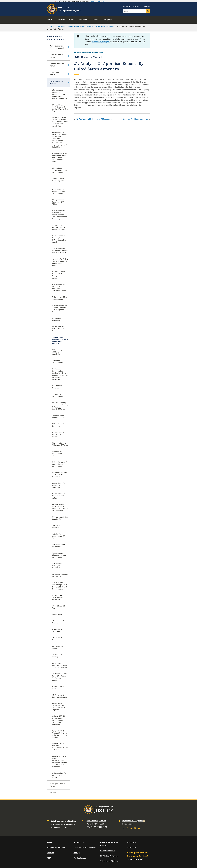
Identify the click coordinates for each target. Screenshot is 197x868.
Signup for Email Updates (134, 821)
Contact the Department (96, 821)
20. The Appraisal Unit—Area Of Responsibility (95, 119)
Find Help (137, 6)
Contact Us (146, 6)
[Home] (64, 13)
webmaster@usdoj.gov (101, 42)
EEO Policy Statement (109, 856)
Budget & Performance (56, 848)
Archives (50, 853)
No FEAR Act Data (108, 851)
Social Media (127, 824)
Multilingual (132, 842)
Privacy (77, 853)
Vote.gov (132, 848)
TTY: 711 (91, 827)
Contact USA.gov (135, 859)
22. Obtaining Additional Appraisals (134, 119)
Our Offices (127, 6)
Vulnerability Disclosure (110, 861)
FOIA (49, 858)
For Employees (80, 858)
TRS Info (102, 827)
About (49, 842)
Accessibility (79, 842)
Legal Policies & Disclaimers (85, 848)
